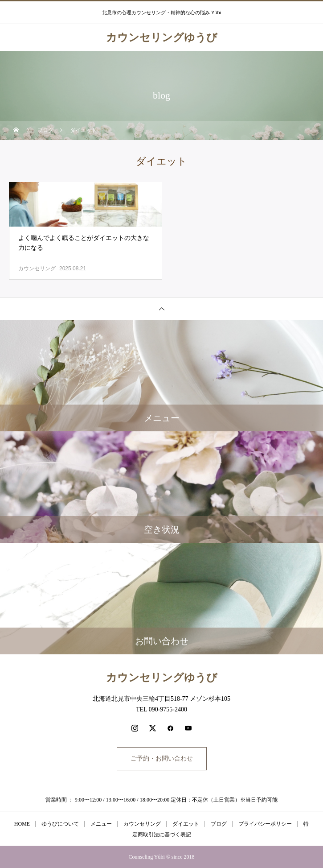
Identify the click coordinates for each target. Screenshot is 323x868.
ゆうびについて (60, 824)
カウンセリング (37, 269)
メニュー (101, 824)
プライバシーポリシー (265, 824)
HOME (22, 824)
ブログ (219, 824)
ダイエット (186, 824)
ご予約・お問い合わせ (162, 758)
